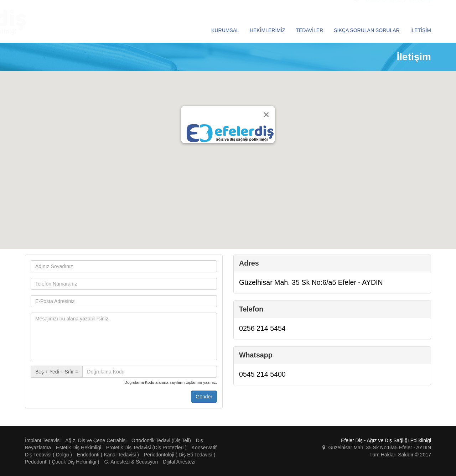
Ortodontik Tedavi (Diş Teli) (161, 440)
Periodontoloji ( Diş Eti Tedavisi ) (180, 455)
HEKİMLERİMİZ (268, 30)
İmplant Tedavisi (43, 440)
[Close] (266, 115)
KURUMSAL (225, 30)
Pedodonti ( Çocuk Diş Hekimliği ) (62, 462)
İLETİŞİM (421, 30)
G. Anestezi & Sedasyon (131, 462)
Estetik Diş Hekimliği (79, 448)
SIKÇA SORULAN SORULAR (367, 30)
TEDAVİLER (309, 30)
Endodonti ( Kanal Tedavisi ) (108, 455)
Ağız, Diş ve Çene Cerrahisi (96, 440)
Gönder (204, 397)
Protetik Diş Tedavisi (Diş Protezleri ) (146, 448)
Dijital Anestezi (179, 462)
